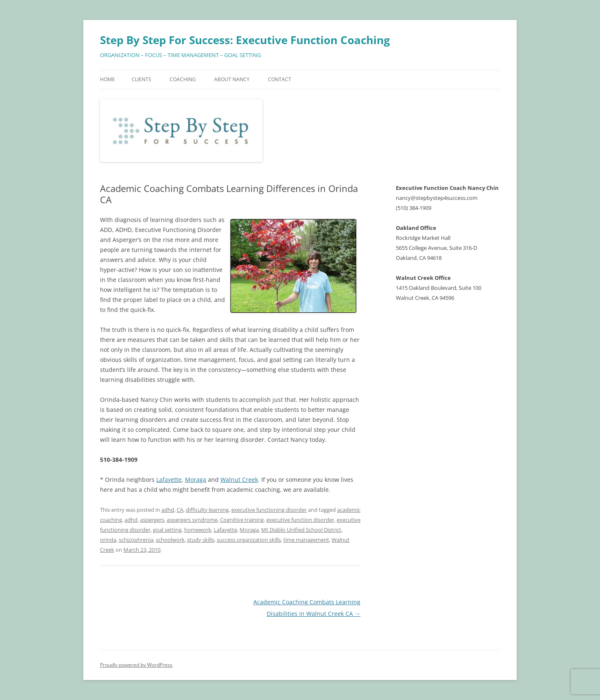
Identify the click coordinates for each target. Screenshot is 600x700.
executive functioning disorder (269, 510)
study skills (201, 540)
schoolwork (170, 540)
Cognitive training (242, 520)
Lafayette (169, 480)
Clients (141, 79)
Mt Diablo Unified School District (301, 530)
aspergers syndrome (192, 520)
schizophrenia (136, 540)
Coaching (183, 79)
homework (198, 530)
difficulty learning (207, 510)
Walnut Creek (239, 480)
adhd (168, 510)
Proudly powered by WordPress (136, 665)
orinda (108, 540)
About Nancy (232, 79)
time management (306, 540)
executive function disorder (300, 520)
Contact (280, 79)
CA (180, 510)
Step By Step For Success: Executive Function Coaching (245, 40)
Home (107, 79)
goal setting (167, 530)
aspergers (152, 520)
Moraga (196, 480)
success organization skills (249, 540)
